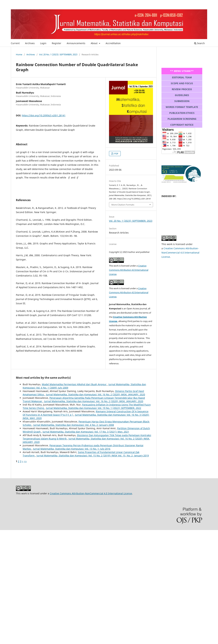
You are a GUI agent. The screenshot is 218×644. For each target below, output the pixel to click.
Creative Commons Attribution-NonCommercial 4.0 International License (180, 253)
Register (57, 43)
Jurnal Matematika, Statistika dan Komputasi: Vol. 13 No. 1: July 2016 (72, 449)
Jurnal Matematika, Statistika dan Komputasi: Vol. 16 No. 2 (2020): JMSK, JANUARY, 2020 (96, 394)
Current (15, 43)
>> (25, 461)
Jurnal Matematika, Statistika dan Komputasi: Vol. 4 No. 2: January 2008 (74, 425)
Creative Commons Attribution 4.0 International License (129, 270)
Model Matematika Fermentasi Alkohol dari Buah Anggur (74, 384)
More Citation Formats (123, 205)
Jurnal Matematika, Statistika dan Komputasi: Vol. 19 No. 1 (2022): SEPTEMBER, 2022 (94, 408)
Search (199, 43)
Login (43, 43)
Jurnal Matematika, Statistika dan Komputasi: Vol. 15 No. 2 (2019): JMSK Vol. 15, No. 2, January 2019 (93, 456)
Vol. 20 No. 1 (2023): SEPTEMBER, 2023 (58, 54)
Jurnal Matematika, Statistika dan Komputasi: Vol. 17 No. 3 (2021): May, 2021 (86, 432)
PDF (116, 154)
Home (19, 54)
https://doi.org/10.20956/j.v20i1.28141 (44, 115)
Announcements (76, 43)
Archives (30, 43)
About (94, 43)
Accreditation (113, 43)
